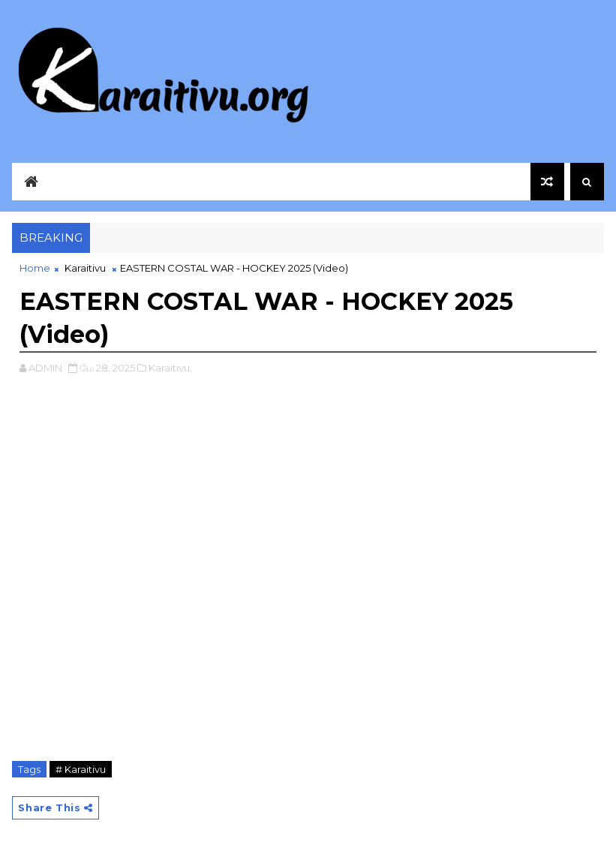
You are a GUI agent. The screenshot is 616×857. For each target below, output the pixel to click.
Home (35, 268)
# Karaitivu (81, 769)
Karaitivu (85, 268)
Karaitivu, (170, 368)
